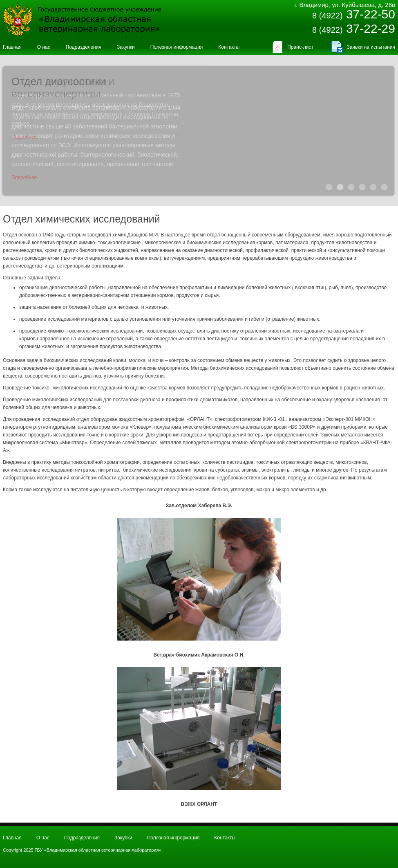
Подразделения (84, 47)
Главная (12, 47)
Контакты (229, 47)
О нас (44, 47)
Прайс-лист (300, 47)
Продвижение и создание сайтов (376, 843)
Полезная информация (177, 47)
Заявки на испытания (371, 47)
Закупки (126, 47)
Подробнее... (26, 178)
